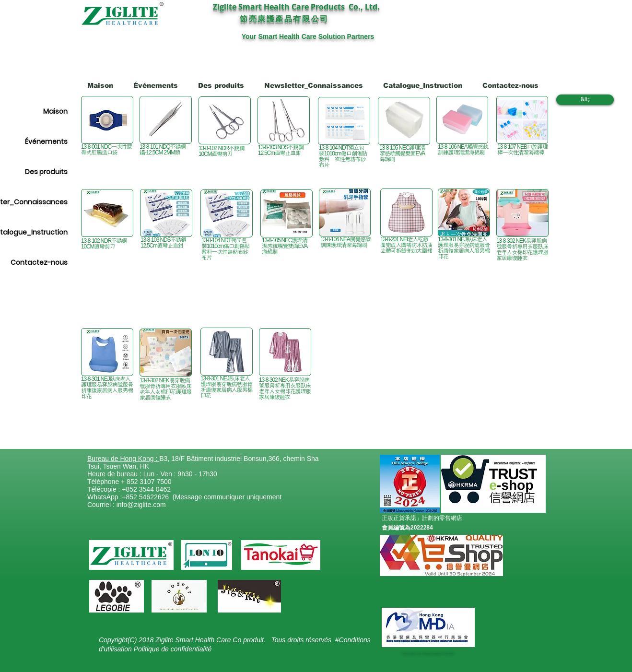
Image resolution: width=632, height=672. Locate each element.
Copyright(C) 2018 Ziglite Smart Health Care (166, 640)
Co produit (248, 640)
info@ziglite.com (141, 505)
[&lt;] (585, 100)
